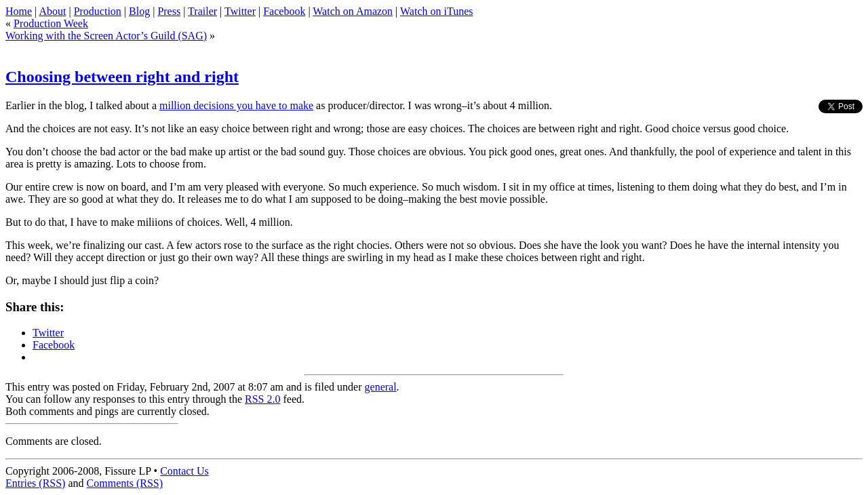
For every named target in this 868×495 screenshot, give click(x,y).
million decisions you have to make (236, 105)
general (381, 387)
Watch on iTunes (436, 11)
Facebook (284, 11)
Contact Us (184, 471)
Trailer (202, 11)
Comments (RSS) (125, 483)
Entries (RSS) (35, 483)
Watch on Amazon (353, 11)
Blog (139, 11)
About (52, 11)
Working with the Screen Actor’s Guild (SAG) (106, 36)
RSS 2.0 (262, 399)
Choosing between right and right (122, 77)
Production (98, 11)
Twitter (240, 11)
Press (169, 11)
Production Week (51, 23)
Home (19, 11)
